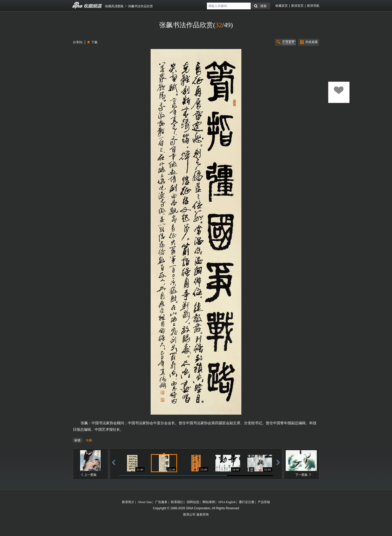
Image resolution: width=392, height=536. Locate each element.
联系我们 (177, 502)
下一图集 (302, 475)
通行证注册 (247, 502)
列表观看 (312, 42)
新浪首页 (297, 6)
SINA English (227, 502)
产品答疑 (264, 502)
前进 (278, 462)
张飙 (89, 440)
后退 (114, 462)
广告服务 (161, 502)
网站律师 (209, 502)
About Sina (145, 502)
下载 (94, 42)
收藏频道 (78, 5)
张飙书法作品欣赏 (141, 6)
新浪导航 (313, 6)
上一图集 (90, 475)
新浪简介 (128, 502)
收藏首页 (282, 6)
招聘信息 (193, 502)
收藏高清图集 (114, 6)
